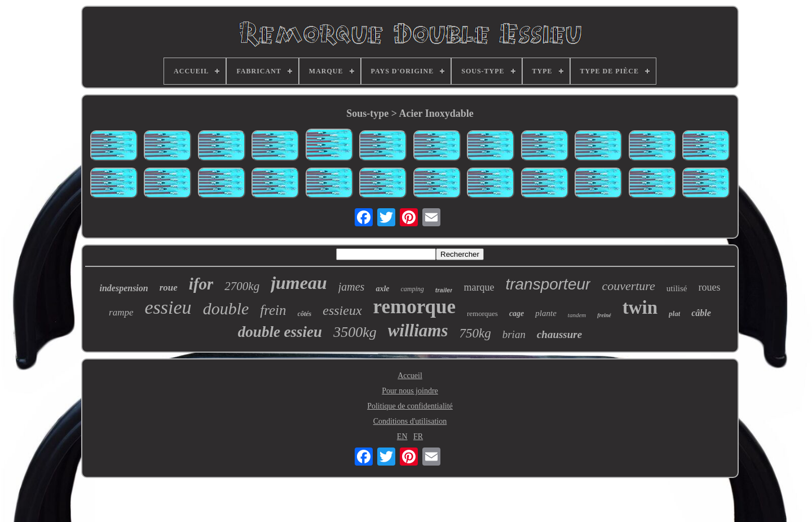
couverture (628, 286)
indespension (123, 288)
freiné (604, 315)
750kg (475, 333)
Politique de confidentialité (410, 406)
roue (169, 288)
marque (479, 287)
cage (517, 313)
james (352, 287)
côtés (305, 314)
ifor (201, 284)
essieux (342, 310)
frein (273, 310)
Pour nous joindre (410, 391)
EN (402, 437)
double (226, 308)
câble (701, 313)
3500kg (355, 332)
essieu (168, 307)
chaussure (559, 334)
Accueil (410, 376)
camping (412, 289)
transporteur (548, 284)
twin (640, 308)
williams (418, 330)
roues (710, 287)
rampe (121, 312)
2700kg (242, 286)
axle (382, 289)
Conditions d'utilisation (410, 421)
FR (418, 437)
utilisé (677, 288)
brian (514, 334)
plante (546, 313)
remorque (414, 307)
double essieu (280, 332)
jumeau (299, 283)
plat (674, 313)
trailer (444, 290)
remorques (482, 313)
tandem (577, 315)
